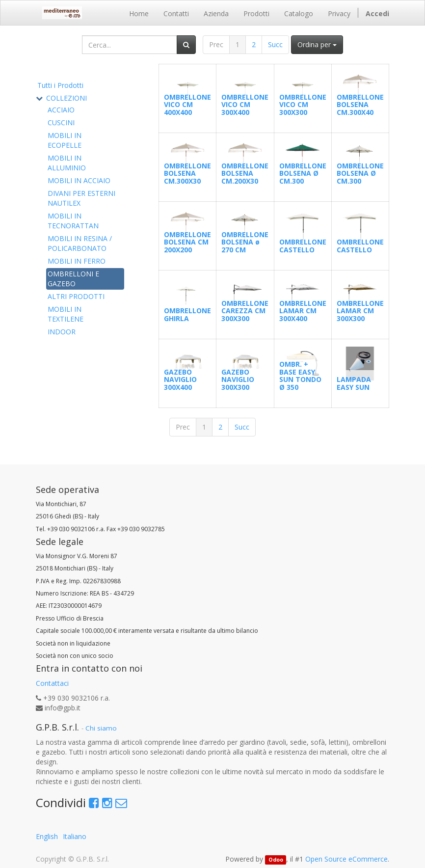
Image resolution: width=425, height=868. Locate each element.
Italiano (75, 836)
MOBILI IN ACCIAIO (79, 180)
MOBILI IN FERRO (77, 261)
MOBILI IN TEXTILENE (66, 314)
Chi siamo (101, 728)
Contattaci (52, 683)
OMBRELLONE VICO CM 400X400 (187, 105)
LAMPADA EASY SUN (354, 383)
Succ (275, 44)
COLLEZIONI (66, 98)
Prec (216, 44)
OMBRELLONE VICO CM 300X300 (303, 105)
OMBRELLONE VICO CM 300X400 (245, 105)
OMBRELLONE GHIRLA (187, 314)
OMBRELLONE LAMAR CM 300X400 (303, 311)
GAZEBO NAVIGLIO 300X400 (180, 380)
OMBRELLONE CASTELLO (303, 245)
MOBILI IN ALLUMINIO (67, 163)
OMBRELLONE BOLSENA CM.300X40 (360, 105)
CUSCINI (61, 122)
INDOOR (62, 332)
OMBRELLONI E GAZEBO (73, 279)
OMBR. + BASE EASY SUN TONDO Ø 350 (300, 375)
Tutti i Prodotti (60, 85)
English (47, 836)
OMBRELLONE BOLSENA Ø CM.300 (303, 173)
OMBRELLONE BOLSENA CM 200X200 (187, 242)
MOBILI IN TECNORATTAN (73, 221)
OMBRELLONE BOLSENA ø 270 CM (245, 242)
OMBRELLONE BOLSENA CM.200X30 (245, 173)
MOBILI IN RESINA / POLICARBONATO (80, 243)
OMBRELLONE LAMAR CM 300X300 (360, 311)
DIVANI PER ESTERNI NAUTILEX (81, 198)
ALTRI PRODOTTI (76, 296)
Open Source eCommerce (346, 859)
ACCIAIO (61, 110)
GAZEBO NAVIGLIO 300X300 (238, 380)
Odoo (276, 860)
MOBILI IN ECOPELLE (65, 140)
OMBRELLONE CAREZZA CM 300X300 (245, 311)
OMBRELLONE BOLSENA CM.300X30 (187, 173)
